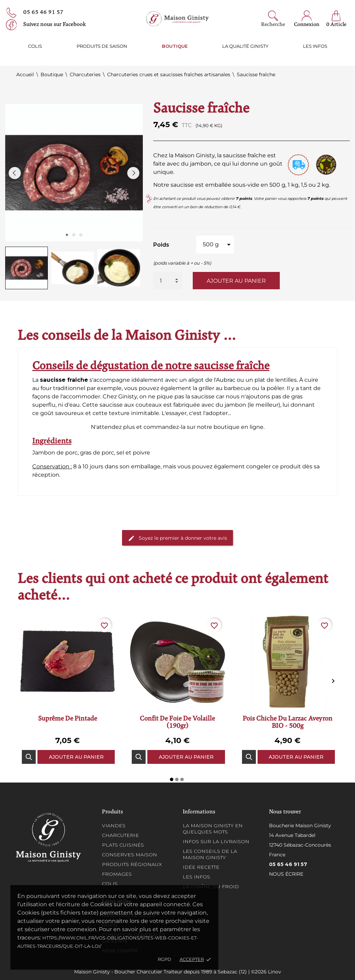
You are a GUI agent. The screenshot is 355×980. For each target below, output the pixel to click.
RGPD (164, 959)
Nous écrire (286, 874)
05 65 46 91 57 (43, 12)
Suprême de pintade (68, 719)
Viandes (114, 826)
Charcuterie (120, 835)
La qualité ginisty (245, 46)
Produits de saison (102, 46)
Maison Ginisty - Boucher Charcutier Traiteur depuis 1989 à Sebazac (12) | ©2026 (171, 972)
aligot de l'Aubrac (212, 380)
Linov (275, 972)
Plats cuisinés (123, 845)
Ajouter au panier (236, 281)
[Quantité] (168, 281)
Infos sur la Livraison (216, 841)
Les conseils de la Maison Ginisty (210, 854)
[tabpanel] (74, 173)
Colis (35, 46)
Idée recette (201, 867)
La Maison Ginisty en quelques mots (213, 829)
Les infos (315, 46)
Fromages (117, 874)
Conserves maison (129, 855)
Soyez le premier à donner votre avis (177, 538)
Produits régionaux (132, 864)
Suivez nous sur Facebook (55, 25)
